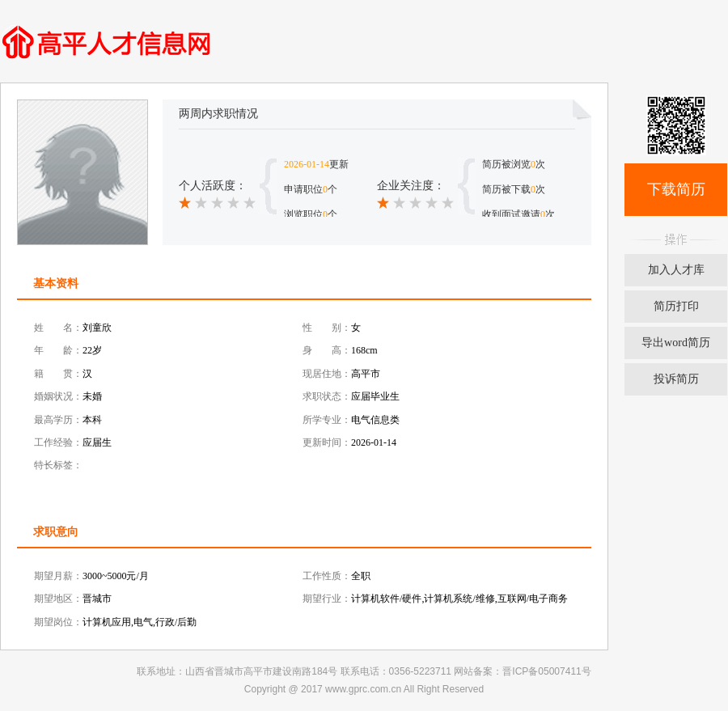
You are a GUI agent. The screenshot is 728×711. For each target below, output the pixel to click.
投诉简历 (676, 379)
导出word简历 (676, 343)
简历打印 (676, 306)
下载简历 (676, 189)
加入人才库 (676, 270)
